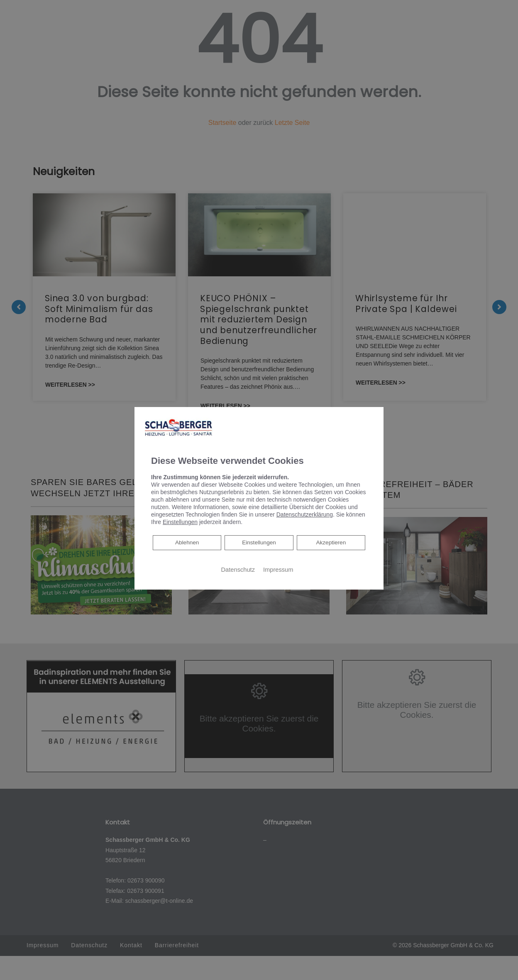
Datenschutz (238, 570)
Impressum (278, 570)
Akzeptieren (331, 543)
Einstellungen (259, 543)
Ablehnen (187, 542)
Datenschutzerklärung (305, 514)
